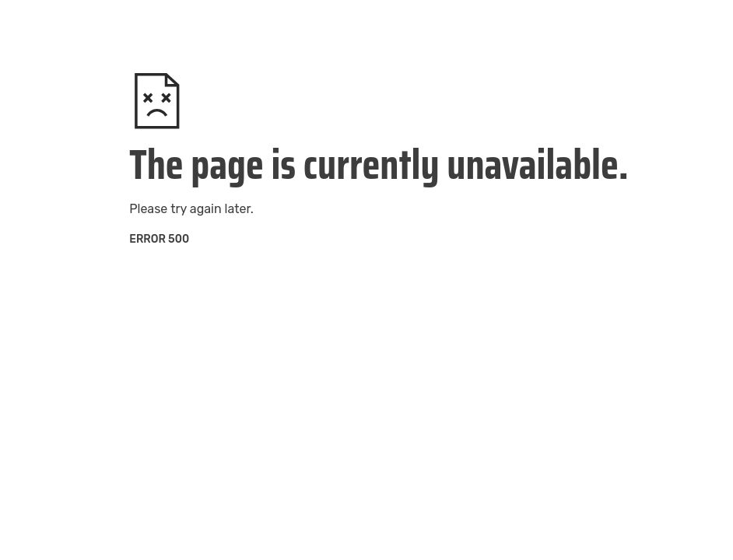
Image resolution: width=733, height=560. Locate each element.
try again (196, 209)
